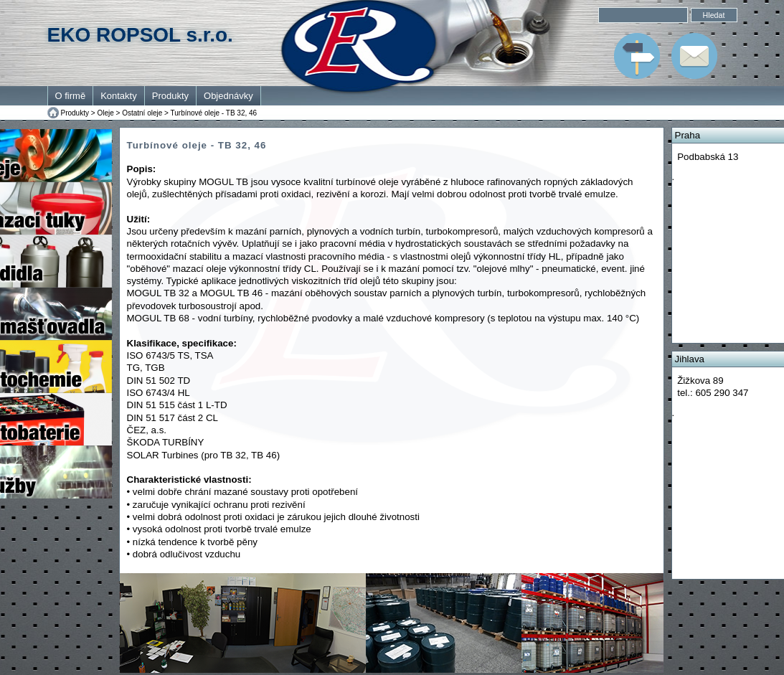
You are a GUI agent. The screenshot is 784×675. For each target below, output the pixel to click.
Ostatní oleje (142, 113)
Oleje (105, 113)
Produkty (170, 96)
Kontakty (119, 96)
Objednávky (228, 96)
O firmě (71, 96)
